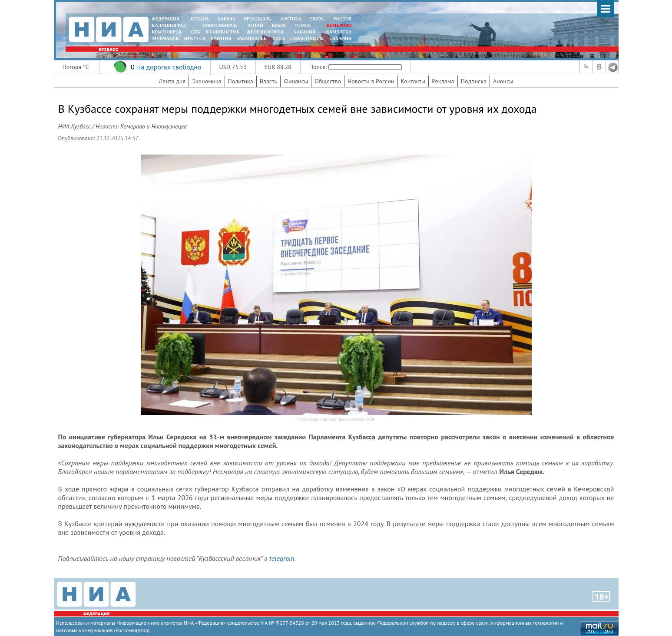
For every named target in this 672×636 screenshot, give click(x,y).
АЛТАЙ (255, 25)
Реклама (443, 81)
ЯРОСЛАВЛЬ (257, 19)
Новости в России (371, 81)
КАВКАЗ (226, 19)
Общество (328, 81)
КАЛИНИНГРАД (169, 25)
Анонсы (503, 81)
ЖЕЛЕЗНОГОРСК (265, 32)
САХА (279, 38)
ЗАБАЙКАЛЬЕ (252, 38)
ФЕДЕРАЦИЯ (166, 19)
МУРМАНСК (166, 38)
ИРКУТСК (195, 38)
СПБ (195, 32)
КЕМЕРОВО (339, 25)
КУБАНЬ (200, 19)
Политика (241, 81)
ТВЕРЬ (317, 19)
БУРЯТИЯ (221, 38)
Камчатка (338, 32)
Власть (268, 81)
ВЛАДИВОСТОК (223, 32)
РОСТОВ (342, 19)
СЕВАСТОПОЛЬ (307, 38)
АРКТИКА (291, 19)
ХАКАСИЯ (304, 32)
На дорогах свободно (169, 67)
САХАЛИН (340, 38)
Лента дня (172, 81)
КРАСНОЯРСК (167, 32)
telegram (282, 558)
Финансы (296, 81)
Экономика (207, 81)
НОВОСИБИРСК (220, 25)
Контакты (413, 81)
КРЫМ (279, 25)
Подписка (474, 81)
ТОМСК (304, 25)
